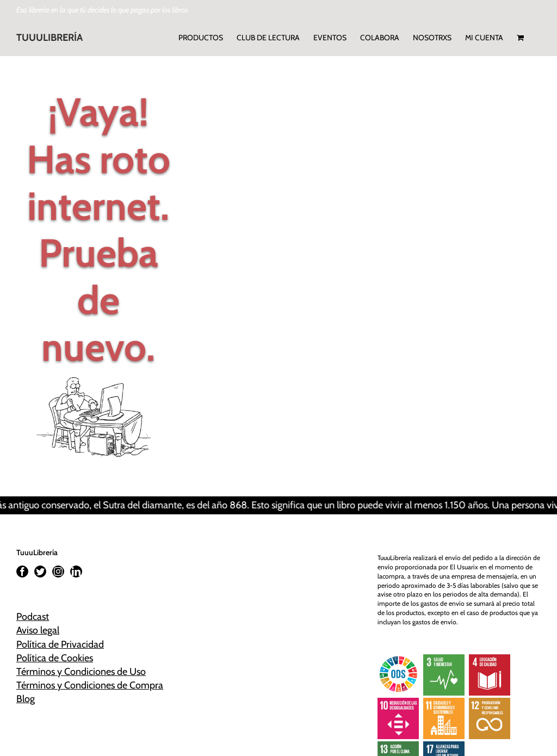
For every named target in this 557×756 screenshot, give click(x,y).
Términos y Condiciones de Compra (90, 685)
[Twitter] (40, 571)
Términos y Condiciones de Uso (81, 672)
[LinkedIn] (76, 571)
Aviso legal (38, 630)
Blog (26, 699)
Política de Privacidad (60, 644)
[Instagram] (58, 571)
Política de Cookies (55, 658)
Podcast (33, 617)
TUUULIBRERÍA (49, 38)
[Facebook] (22, 571)
